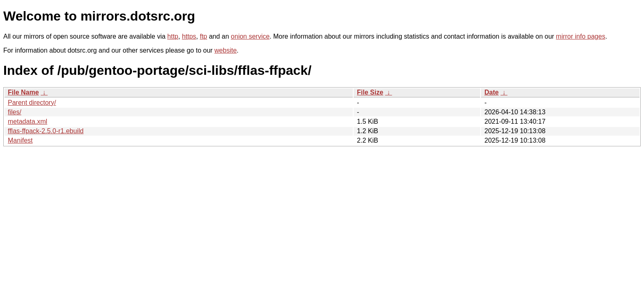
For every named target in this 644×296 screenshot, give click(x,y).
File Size (370, 92)
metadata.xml (28, 121)
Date (491, 92)
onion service (250, 36)
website (225, 50)
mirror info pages (581, 36)
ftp (203, 36)
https (189, 36)
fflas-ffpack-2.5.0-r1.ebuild (46, 131)
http (173, 36)
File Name (23, 92)
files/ (15, 112)
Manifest (20, 140)
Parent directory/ (32, 103)
